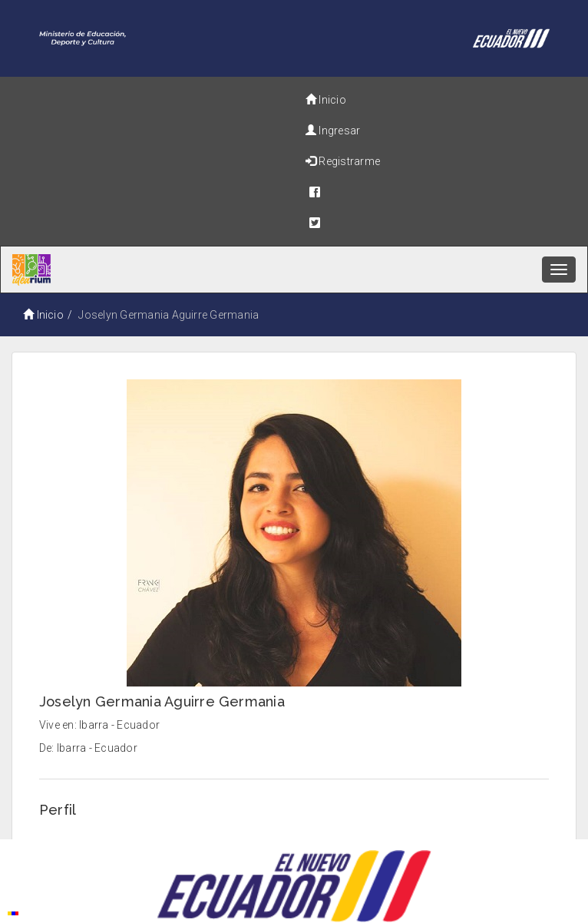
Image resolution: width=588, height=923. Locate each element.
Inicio (326, 100)
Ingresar (333, 131)
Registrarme (343, 161)
